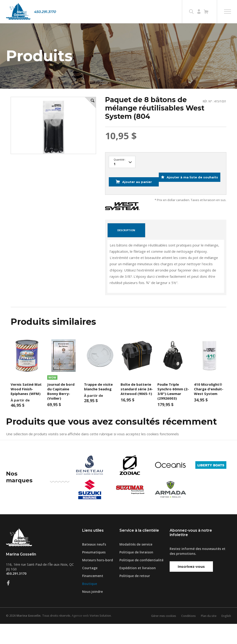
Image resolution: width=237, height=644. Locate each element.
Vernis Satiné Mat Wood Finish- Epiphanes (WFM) (26, 409)
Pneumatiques (94, 572)
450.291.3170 (45, 12)
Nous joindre (92, 612)
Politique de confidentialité (141, 580)
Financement (93, 596)
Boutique (90, 604)
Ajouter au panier (135, 194)
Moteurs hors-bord (98, 580)
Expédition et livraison (138, 588)
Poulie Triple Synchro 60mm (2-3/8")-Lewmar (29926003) (173, 411)
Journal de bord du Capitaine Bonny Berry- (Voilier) (61, 411)
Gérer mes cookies (159, 636)
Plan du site (207, 636)
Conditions (185, 636)
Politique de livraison (136, 572)
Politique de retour (135, 596)
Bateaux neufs (94, 564)
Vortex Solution (104, 636)
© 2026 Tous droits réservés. (40, 636)
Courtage (90, 588)
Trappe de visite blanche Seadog (98, 407)
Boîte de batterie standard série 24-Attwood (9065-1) (137, 409)
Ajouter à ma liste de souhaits (145, 205)
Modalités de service (136, 564)
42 (122, 178)
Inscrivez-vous (191, 587)
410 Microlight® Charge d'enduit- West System (209, 409)
